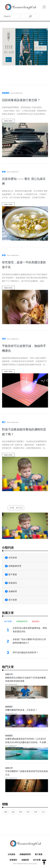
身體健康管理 (13, 566)
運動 (6, 812)
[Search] (11, 16)
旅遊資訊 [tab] (36, 621)
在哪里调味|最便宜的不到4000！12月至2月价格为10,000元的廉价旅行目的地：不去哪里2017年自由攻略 (27, 742)
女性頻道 (11, 558)
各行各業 (11, 600)
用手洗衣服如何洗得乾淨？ (25, 653)
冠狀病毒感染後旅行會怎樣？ (21, 100)
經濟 (21, 812)
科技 (4, 339)
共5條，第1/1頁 (16, 508)
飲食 (4, 172)
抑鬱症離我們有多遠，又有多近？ (21, 710)
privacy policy (33, 864)
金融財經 (11, 591)
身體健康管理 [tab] (22, 621)
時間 (36, 812)
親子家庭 (11, 575)
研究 (28, 812)
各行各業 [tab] (8, 621)
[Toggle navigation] (44, 7)
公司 (43, 812)
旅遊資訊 (6, 93)
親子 (4, 422)
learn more (8, 121)
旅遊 (13, 812)
